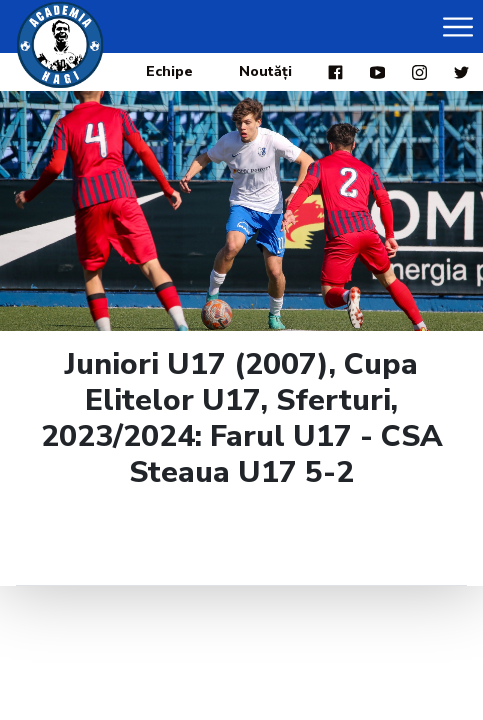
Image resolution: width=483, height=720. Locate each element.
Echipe (169, 71)
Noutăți (265, 71)
